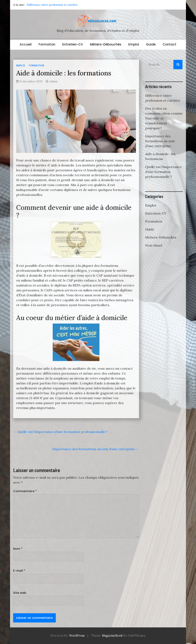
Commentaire (25, 491)
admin (53, 81)
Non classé (154, 245)
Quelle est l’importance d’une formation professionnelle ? (60, 432)
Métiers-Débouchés (106, 44)
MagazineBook (112, 636)
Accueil (26, 44)
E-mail (19, 571)
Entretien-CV (73, 44)
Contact (169, 44)
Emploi (134, 44)
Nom (18, 549)
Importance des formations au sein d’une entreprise (96, 449)
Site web (20, 593)
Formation (47, 44)
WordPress (77, 636)
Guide (151, 44)
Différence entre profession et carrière (52, 5)
